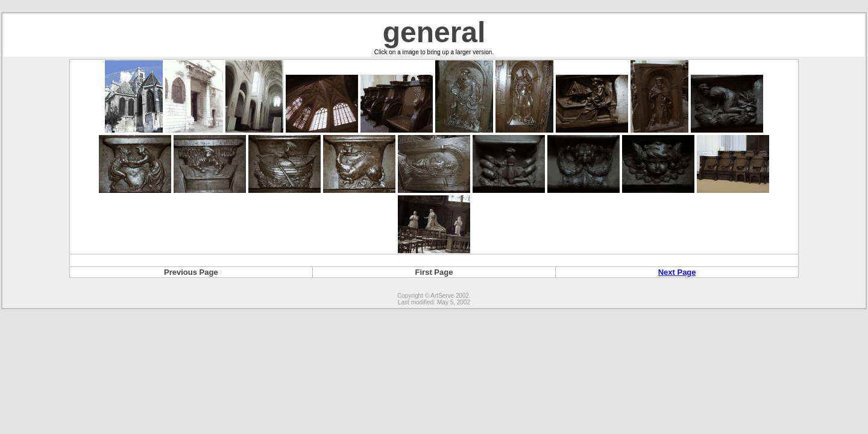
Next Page (677, 272)
